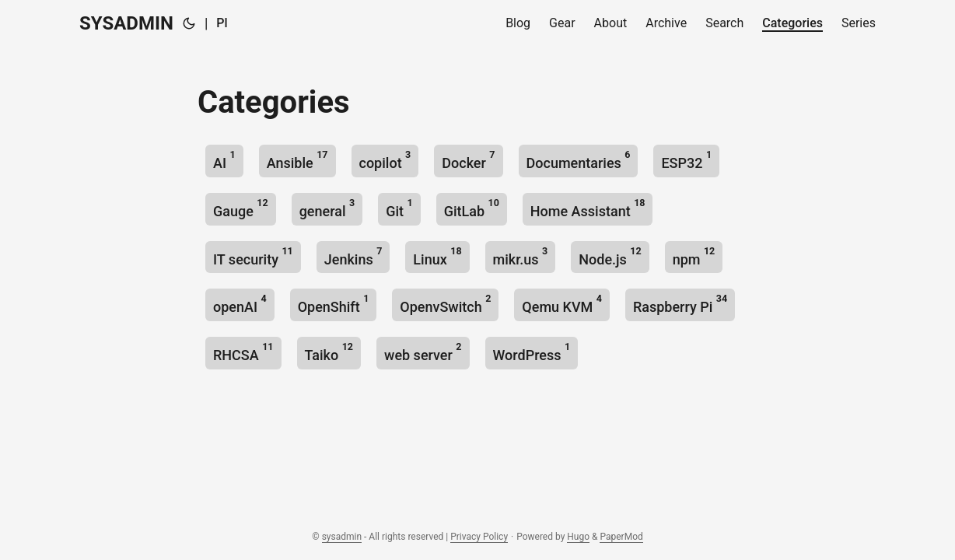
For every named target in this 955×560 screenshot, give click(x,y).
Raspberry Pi (680, 304)
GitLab (472, 208)
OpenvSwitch (445, 304)
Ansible (297, 160)
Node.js (610, 256)
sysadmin (342, 537)
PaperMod (621, 537)
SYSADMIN (126, 23)
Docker (468, 160)
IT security (253, 256)
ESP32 (686, 160)
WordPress (532, 352)
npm (694, 256)
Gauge (241, 208)
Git (399, 208)
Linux (437, 256)
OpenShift (334, 304)
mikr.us (521, 256)
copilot (385, 160)
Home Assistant (588, 208)
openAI (240, 304)
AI (224, 160)
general (327, 208)
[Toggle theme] (189, 23)
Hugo (578, 537)
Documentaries (579, 160)
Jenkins (353, 256)
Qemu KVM (562, 304)
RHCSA (243, 352)
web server (423, 352)
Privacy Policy (479, 537)
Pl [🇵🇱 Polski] (222, 23)
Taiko (329, 352)
